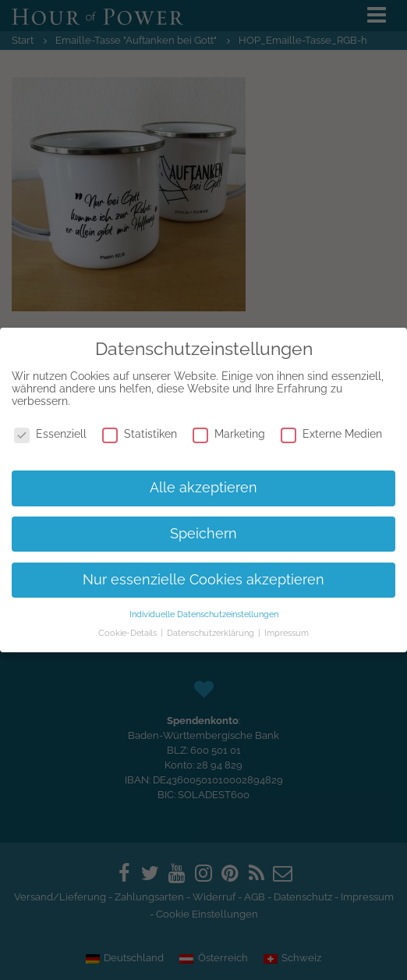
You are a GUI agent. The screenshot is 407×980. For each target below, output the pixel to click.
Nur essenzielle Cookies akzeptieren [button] (203, 580)
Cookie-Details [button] (129, 633)
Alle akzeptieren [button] (203, 488)
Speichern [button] (203, 534)
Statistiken (140, 434)
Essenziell (50, 434)
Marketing (229, 434)
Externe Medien (331, 434)
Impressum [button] (287, 633)
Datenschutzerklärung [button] (212, 633)
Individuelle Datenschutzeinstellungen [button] (204, 614)
